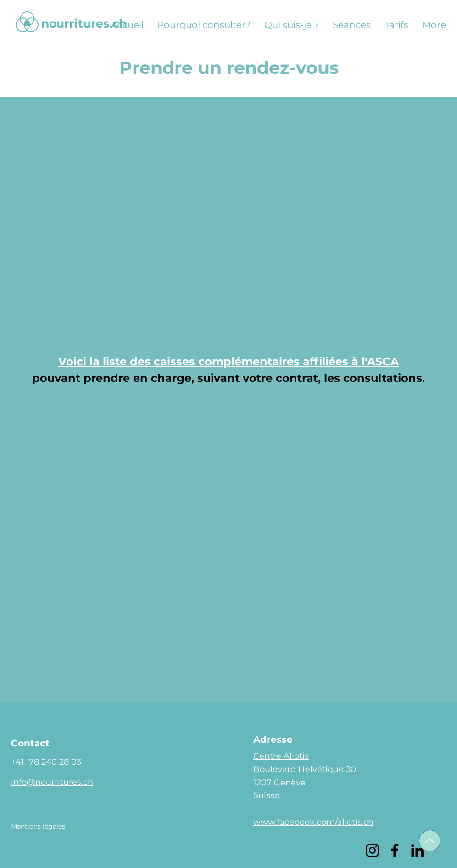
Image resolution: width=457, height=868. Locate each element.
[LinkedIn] (417, 850)
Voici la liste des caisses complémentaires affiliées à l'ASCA (228, 361)
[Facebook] (395, 850)
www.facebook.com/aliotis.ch (313, 822)
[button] (38, 826)
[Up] (430, 841)
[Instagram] (372, 850)
